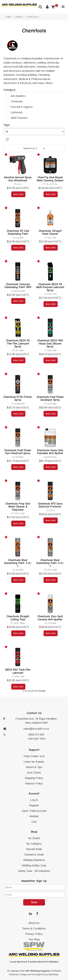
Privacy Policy (34, 934)
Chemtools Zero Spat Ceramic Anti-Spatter (50, 618)
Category (9, 90)
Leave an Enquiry (34, 762)
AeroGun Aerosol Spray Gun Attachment (18, 179)
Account (47, 7)
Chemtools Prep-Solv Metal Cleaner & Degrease (18, 507)
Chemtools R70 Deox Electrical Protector (50, 505)
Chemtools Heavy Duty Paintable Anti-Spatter (50, 452)
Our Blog (34, 939)
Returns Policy (34, 783)
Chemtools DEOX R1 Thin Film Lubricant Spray (18, 344)
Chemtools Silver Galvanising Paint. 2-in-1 (50, 563)
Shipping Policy (34, 778)
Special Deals (34, 849)
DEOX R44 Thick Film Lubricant (18, 671)
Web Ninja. (54, 975)
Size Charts (34, 773)
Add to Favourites (7, 155)
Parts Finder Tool (34, 756)
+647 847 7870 (36, 739)
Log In (34, 800)
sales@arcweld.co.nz (36, 729)
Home (8, 17)
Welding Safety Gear (34, 865)
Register (34, 805)
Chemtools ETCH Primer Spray (18, 399)
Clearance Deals (34, 854)
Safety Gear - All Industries (34, 871)
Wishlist (34, 816)
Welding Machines (34, 860)
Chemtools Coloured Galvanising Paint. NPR (18, 286)
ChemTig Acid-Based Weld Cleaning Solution (50, 179)
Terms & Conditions (34, 928)
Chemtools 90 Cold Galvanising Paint (18, 232)
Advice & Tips (34, 767)
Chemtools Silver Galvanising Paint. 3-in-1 (18, 563)
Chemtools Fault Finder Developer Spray (50, 399)
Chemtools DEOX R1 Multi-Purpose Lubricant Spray (50, 287)
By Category (34, 844)
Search (40, 7)
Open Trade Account (34, 811)
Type (7, 125)
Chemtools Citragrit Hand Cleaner (50, 232)
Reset (35, 139)
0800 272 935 (36, 734)
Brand (19, 17)
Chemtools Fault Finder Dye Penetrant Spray (18, 452)
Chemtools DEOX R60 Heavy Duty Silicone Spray (50, 344)
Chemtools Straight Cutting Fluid (18, 618)
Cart (34, 822)
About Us (34, 923)
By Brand (34, 838)
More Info (18, 194)
